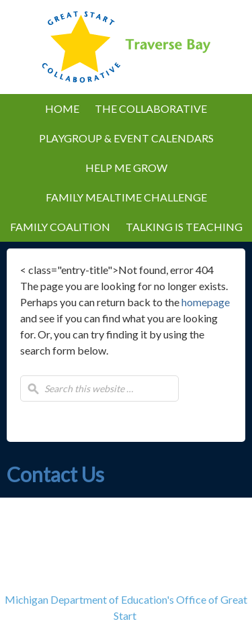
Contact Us (55, 474)
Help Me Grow (126, 168)
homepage (206, 302)
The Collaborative (148, 108)
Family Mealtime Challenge (126, 197)
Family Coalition (60, 227)
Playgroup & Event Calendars (123, 138)
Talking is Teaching (181, 227)
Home (62, 108)
